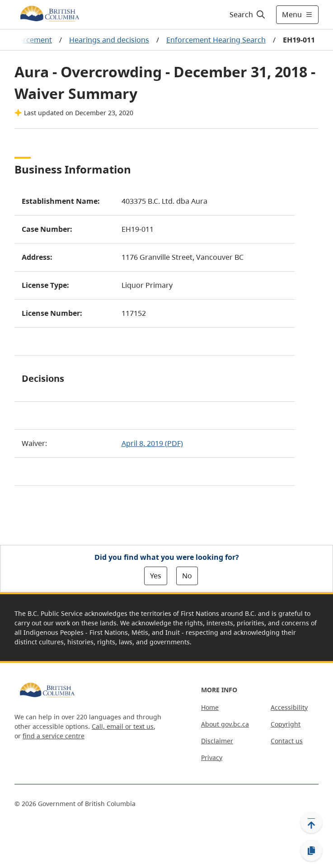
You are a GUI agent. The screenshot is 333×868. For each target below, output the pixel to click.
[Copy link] (311, 851)
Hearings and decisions (109, 40)
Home (210, 707)
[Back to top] (311, 822)
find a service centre (54, 736)
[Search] (246, 14)
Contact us (287, 741)
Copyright (286, 724)
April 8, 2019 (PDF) (152, 443)
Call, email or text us (123, 726)
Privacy (212, 758)
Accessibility (289, 707)
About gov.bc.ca (225, 724)
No (187, 576)
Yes (156, 576)
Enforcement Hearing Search (216, 40)
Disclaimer (217, 741)
